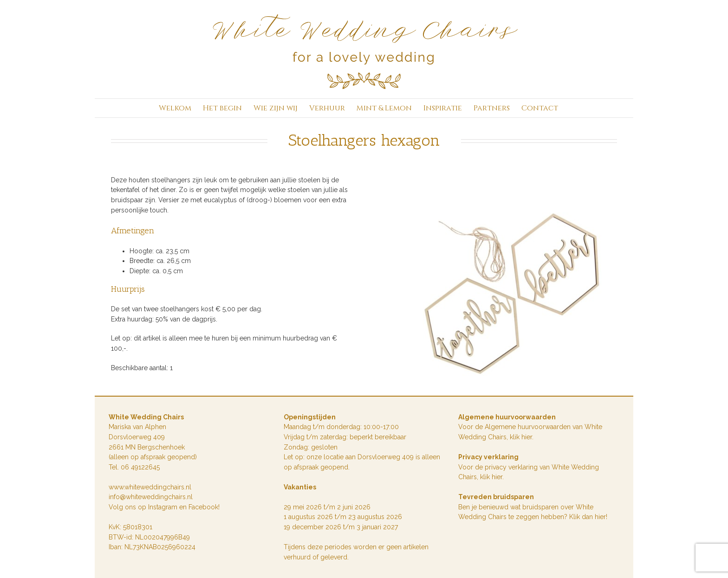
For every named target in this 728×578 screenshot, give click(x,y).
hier (497, 477)
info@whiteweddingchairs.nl (151, 497)
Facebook (203, 507)
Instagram (164, 507)
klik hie (520, 437)
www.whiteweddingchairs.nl (150, 487)
